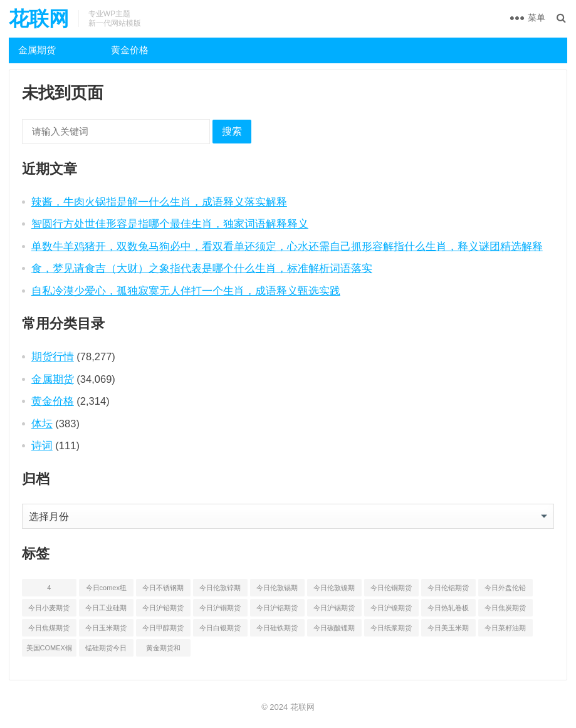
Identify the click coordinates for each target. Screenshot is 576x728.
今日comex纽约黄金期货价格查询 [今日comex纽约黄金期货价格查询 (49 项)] (106, 590)
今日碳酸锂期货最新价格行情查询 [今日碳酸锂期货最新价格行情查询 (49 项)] (334, 630)
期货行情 (53, 356)
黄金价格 (130, 50)
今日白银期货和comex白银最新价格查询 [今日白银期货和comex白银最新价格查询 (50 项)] (220, 630)
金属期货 (37, 50)
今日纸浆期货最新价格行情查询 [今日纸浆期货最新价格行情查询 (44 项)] (391, 630)
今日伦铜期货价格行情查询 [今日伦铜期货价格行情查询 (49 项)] (391, 590)
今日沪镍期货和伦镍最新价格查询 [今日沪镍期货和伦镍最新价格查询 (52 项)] (391, 610)
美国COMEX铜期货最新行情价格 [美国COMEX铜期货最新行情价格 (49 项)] (49, 650)
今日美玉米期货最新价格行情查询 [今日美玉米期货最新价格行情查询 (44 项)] (448, 630)
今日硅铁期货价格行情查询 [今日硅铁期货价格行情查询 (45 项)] (277, 630)
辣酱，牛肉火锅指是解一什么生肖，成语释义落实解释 (159, 202)
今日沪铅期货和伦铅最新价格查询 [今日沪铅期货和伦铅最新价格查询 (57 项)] (163, 610)
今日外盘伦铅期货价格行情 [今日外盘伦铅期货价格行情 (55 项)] (505, 590)
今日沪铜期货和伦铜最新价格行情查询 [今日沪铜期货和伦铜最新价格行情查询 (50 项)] (220, 610)
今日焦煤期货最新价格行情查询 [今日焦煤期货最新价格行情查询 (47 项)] (49, 630)
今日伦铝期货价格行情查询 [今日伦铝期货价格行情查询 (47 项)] (448, 590)
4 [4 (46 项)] (49, 588)
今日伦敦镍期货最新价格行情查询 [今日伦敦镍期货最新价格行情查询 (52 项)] (334, 590)
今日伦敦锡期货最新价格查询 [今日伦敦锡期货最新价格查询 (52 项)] (277, 590)
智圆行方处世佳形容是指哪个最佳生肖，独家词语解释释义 (170, 224)
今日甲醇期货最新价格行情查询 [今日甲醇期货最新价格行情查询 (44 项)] (163, 630)
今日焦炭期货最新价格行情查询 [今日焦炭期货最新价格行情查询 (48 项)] (505, 610)
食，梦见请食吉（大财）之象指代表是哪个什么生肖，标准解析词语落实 (202, 268)
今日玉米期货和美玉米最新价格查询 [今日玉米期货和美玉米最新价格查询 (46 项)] (106, 630)
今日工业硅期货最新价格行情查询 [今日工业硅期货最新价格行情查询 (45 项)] (106, 610)
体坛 (42, 424)
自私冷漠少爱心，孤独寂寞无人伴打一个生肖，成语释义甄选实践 (186, 291)
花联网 (39, 19)
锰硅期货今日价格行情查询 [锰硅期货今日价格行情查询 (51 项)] (106, 650)
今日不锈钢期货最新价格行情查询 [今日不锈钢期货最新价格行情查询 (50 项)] (163, 590)
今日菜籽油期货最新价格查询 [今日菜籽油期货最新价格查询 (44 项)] (505, 630)
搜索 (232, 131)
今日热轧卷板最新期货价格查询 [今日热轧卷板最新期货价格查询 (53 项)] (448, 610)
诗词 (42, 445)
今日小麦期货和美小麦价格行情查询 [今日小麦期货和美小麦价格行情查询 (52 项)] (49, 610)
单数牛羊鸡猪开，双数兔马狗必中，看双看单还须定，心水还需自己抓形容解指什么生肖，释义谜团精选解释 (287, 246)
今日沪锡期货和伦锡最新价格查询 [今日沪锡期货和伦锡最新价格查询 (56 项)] (334, 610)
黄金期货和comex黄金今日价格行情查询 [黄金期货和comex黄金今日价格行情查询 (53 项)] (163, 650)
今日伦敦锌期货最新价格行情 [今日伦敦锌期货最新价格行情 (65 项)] (220, 590)
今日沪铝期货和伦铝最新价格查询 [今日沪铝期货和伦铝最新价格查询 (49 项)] (277, 610)
